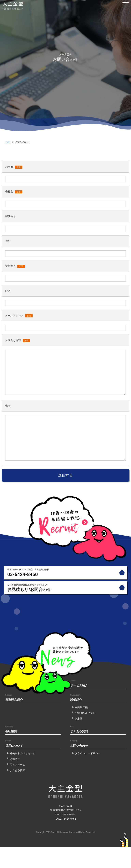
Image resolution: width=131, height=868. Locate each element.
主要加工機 (81, 707)
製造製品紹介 (14, 700)
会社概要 (11, 731)
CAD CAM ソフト (85, 713)
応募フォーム (17, 765)
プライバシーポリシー (88, 753)
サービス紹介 (79, 685)
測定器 (79, 719)
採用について (14, 746)
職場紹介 (15, 759)
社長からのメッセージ (23, 753)
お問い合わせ (79, 746)
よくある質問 (79, 731)
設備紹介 (76, 700)
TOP (8, 142)
